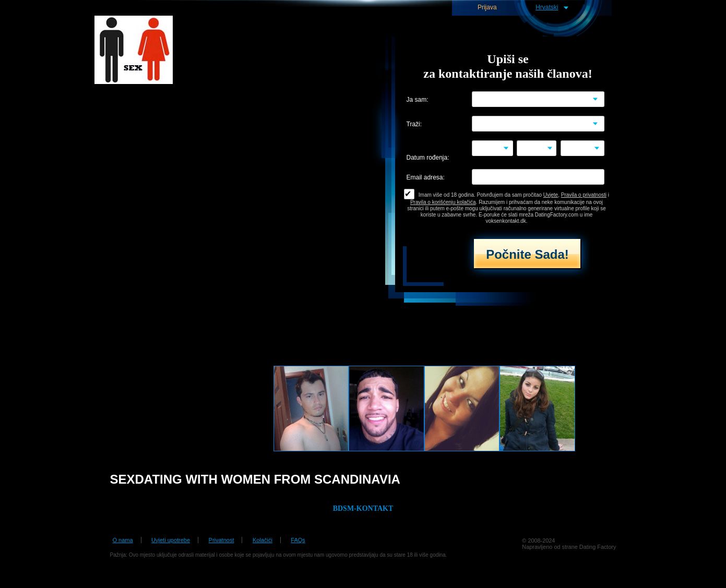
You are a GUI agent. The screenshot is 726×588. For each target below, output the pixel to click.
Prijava (487, 8)
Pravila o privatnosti (584, 195)
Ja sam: (418, 100)
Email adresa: (426, 178)
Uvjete (551, 195)
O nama (123, 540)
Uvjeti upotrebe (171, 540)
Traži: (414, 124)
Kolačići (263, 540)
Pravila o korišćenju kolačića (443, 202)
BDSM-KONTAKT (363, 508)
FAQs (298, 540)
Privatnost (222, 540)
